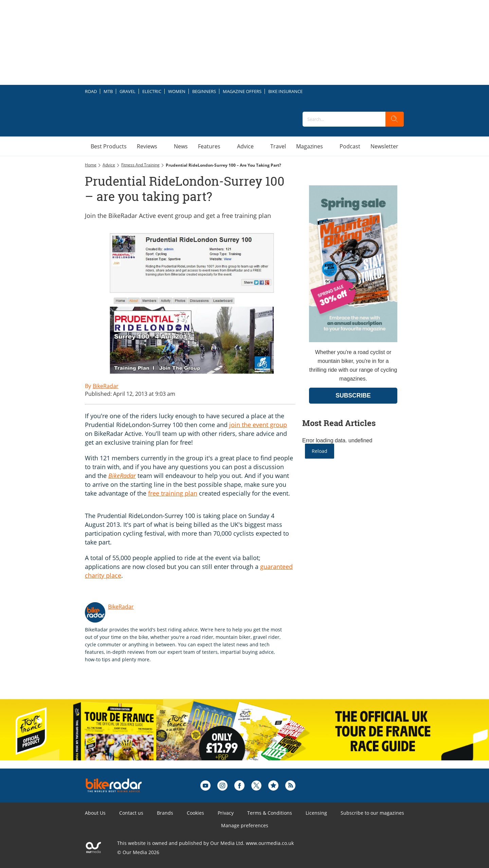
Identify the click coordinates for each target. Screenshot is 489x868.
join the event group (258, 425)
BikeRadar (122, 476)
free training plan (173, 493)
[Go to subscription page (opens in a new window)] (353, 340)
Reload (320, 451)
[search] (395, 119)
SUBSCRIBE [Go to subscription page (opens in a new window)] (353, 395)
